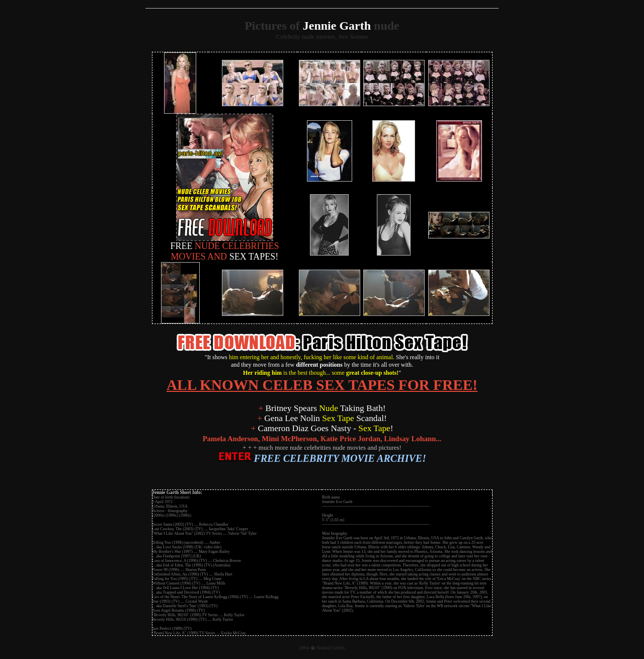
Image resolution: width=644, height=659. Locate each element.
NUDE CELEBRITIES (225, 242)
